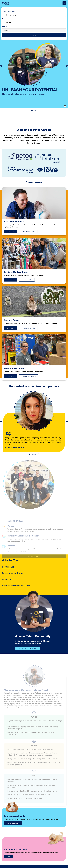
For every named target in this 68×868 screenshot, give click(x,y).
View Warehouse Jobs (28, 376)
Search (34, 35)
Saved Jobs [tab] (8, 579)
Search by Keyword (9, 11)
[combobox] (34, 23)
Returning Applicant (13, 823)
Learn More (12, 232)
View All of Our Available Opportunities (16, 585)
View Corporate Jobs (28, 328)
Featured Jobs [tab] (9, 567)
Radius (4, 27)
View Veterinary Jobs (28, 231)
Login (9, 856)
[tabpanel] (34, 585)
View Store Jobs (27, 280)
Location (5, 19)
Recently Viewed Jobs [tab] (12, 573)
